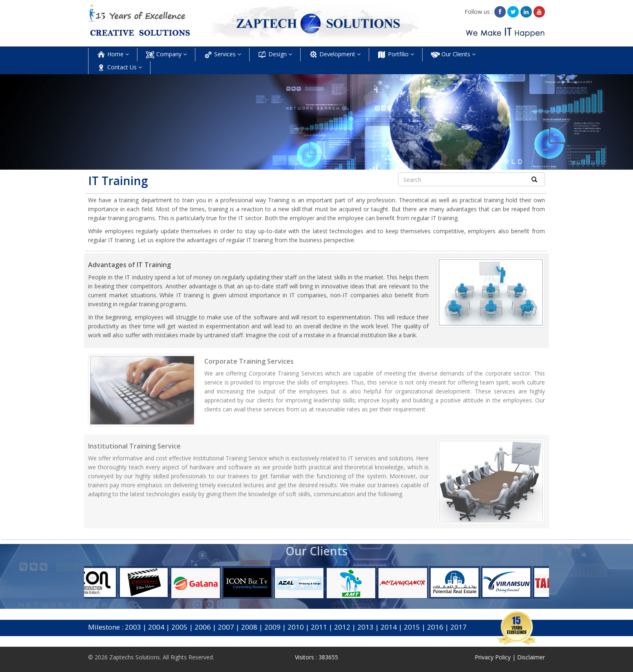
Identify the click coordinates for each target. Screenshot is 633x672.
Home (113, 55)
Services (222, 55)
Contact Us (119, 68)
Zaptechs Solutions (135, 657)
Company (166, 55)
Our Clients (453, 55)
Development (335, 55)
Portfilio (396, 55)
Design (275, 55)
